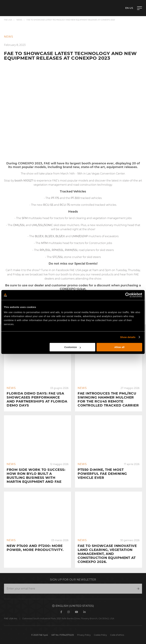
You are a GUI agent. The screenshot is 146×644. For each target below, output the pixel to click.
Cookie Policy (100, 635)
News (19, 20)
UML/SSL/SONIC (42, 225)
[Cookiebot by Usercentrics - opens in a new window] (128, 295)
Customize (73, 347)
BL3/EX (50, 236)
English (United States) (73, 606)
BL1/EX (39, 236)
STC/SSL (58, 257)
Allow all (119, 347)
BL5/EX (60, 236)
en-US (129, 8)
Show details (128, 337)
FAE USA (8, 20)
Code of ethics (117, 635)
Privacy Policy (84, 635)
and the (61, 198)
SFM (25, 218)
